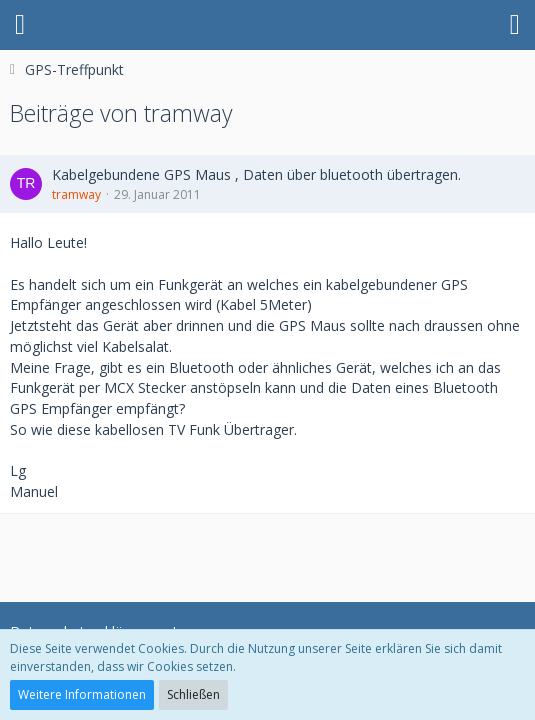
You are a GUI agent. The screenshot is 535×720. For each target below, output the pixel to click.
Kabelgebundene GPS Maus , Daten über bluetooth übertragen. (256, 174)
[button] (20, 25)
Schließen (193, 694)
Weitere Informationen (82, 694)
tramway (76, 194)
